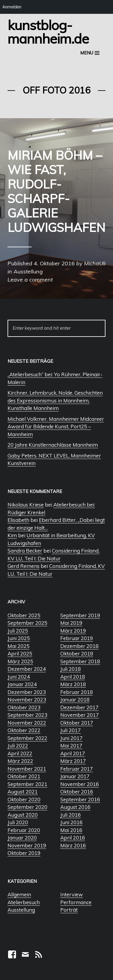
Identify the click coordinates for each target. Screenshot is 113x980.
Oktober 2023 (24, 707)
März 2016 (73, 845)
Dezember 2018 (79, 646)
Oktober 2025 (24, 615)
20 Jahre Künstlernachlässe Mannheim (53, 445)
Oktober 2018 (77, 653)
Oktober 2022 (24, 730)
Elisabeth (18, 520)
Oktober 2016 (77, 792)
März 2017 (73, 761)
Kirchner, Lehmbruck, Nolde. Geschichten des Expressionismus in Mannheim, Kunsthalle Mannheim (55, 400)
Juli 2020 (18, 822)
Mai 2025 (19, 646)
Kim (12, 535)
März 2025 (20, 661)
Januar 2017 (75, 776)
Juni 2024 (19, 677)
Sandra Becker (25, 551)
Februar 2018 (77, 692)
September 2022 (27, 738)
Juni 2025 (19, 638)
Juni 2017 (71, 738)
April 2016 (73, 838)
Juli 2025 (18, 631)
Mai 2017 (71, 746)
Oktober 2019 (24, 853)
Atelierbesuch (24, 902)
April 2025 (20, 653)
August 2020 (23, 815)
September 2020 (27, 807)
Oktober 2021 (24, 776)
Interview (72, 894)
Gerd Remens (24, 566)
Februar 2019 (77, 638)
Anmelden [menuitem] (12, 7)
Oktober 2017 (77, 723)
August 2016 (75, 807)
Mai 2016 (71, 830)
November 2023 (27, 700)
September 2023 (27, 715)
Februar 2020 (24, 830)
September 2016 (80, 799)
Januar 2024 (22, 684)
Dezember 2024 (27, 669)
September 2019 (80, 615)
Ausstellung (21, 910)
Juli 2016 (71, 815)
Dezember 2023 (27, 692)
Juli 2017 (71, 730)
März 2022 (20, 761)
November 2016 (80, 784)
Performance (76, 902)
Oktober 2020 (24, 799)
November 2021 (27, 769)
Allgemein (19, 894)
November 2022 (27, 723)
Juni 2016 (71, 822)
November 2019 (27, 845)
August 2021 (23, 792)
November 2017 (80, 715)
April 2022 (20, 753)
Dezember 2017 (79, 707)
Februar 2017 (77, 769)
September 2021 (27, 784)
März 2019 (73, 631)
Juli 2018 (71, 669)
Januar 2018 (75, 700)
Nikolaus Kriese (26, 505)
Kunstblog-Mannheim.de (48, 32)
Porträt (69, 910)
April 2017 (73, 753)
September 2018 (80, 661)
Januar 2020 (22, 838)
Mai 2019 (71, 623)
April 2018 (73, 677)
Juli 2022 (18, 746)
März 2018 (73, 684)
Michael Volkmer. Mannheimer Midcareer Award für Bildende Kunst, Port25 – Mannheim (56, 427)
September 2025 (27, 623)
